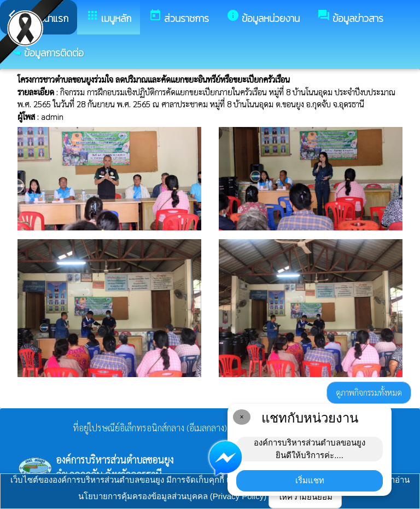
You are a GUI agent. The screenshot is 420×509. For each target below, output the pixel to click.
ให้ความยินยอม (305, 497)
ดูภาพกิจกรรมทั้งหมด (369, 392)
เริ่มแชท (310, 480)
